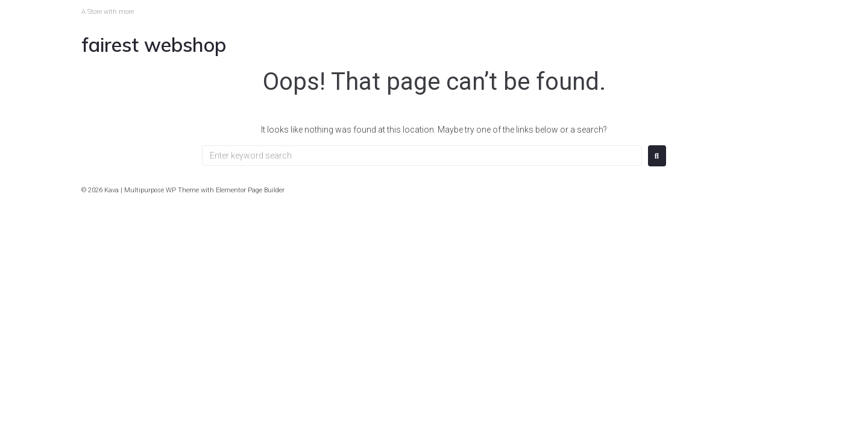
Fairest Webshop (154, 45)
